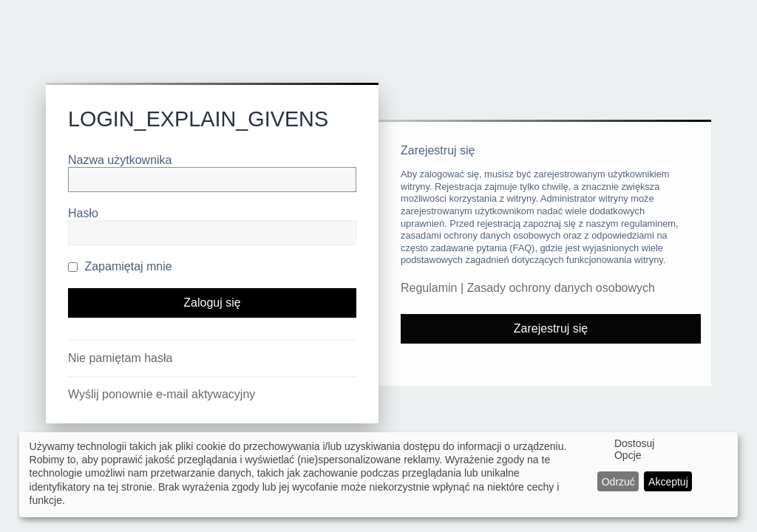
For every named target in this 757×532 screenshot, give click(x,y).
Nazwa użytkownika (120, 160)
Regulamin (429, 288)
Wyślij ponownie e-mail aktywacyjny (162, 394)
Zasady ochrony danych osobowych (561, 288)
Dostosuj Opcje (634, 449)
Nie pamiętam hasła (120, 358)
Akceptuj (668, 482)
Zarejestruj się (551, 328)
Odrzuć (618, 482)
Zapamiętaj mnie (120, 266)
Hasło (83, 213)
